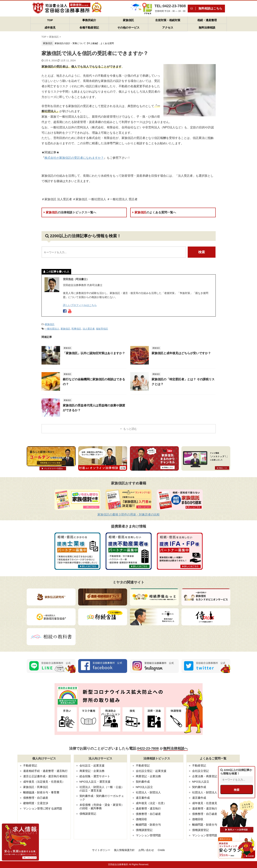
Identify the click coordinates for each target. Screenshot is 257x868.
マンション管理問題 (148, 835)
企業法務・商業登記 (205, 776)
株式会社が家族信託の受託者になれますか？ (74, 158)
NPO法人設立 (144, 787)
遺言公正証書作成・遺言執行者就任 (45, 776)
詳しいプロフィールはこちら (80, 305)
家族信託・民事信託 (36, 787)
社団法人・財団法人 (148, 792)
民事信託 (76, 329)
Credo (161, 850)
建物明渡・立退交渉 (36, 803)
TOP (50, 20)
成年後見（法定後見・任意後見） (44, 782)
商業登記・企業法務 (92, 771)
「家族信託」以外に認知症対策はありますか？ (94, 353)
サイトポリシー (101, 850)
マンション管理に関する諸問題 (43, 808)
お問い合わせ (146, 850)
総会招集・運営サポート (95, 776)
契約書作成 (143, 782)
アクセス (168, 28)
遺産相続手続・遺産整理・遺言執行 (45, 771)
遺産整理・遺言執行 (148, 808)
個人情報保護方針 (124, 850)
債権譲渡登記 (88, 814)
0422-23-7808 (148, 748)
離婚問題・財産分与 (148, 825)
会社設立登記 (200, 771)
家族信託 (128, 20)
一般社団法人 (52, 329)
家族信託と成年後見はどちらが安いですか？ (181, 353)
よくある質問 (107, 43)
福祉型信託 (102, 329)
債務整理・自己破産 (36, 798)
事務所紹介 (89, 20)
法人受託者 (89, 329)
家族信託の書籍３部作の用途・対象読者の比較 (129, 514)
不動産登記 (30, 765)
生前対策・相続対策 (168, 20)
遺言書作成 (143, 798)
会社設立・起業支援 (92, 765)
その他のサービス (128, 28)
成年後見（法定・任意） (151, 803)
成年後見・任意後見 (205, 803)
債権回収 (141, 819)
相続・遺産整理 (207, 20)
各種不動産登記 (89, 28)
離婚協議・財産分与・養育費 (41, 792)
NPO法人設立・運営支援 (95, 782)
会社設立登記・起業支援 (151, 771)
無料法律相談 (207, 28)
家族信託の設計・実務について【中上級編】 (77, 43)
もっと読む (130, 429)
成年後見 (50, 28)
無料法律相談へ (176, 748)
